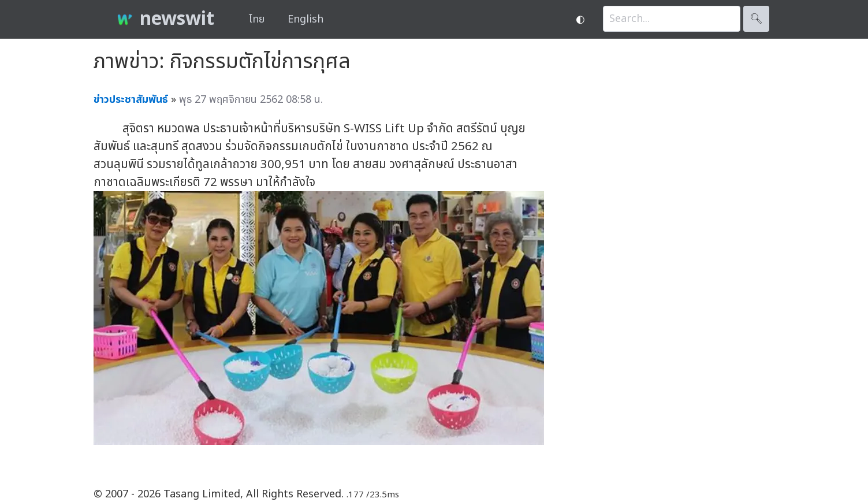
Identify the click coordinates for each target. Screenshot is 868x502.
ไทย (257, 19)
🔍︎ (756, 19)
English (306, 19)
